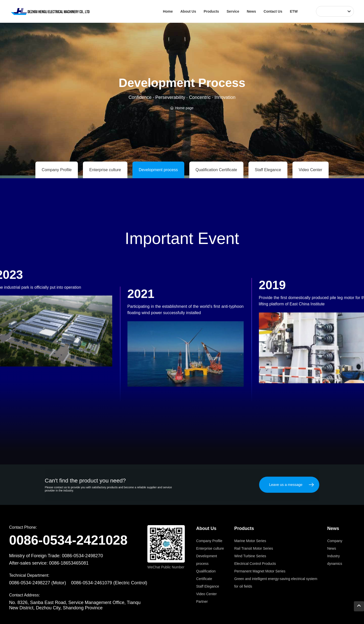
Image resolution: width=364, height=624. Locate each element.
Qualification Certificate (217, 170)
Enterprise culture (105, 170)
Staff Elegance (268, 170)
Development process (158, 170)
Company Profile (57, 170)
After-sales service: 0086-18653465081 (49, 563)
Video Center (311, 170)
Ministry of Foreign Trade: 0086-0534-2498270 (56, 556)
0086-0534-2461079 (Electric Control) (109, 583)
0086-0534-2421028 (68, 540)
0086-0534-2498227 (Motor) (38, 583)
